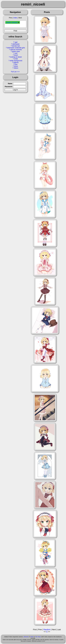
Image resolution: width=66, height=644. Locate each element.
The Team (38, 637)
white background (16, 61)
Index (15, 18)
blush (16, 55)
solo (16, 53)
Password (8, 87)
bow (16, 64)
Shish (32, 637)
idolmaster (16, 44)
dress (16, 66)
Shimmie (26, 637)
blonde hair (16, 46)
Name (10, 84)
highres (16, 63)
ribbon (16, 68)
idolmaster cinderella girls (16, 48)
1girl (16, 42)
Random (47, 630)
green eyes (16, 51)
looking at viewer (16, 57)
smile (16, 59)
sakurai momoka (16, 50)
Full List (14, 72)
